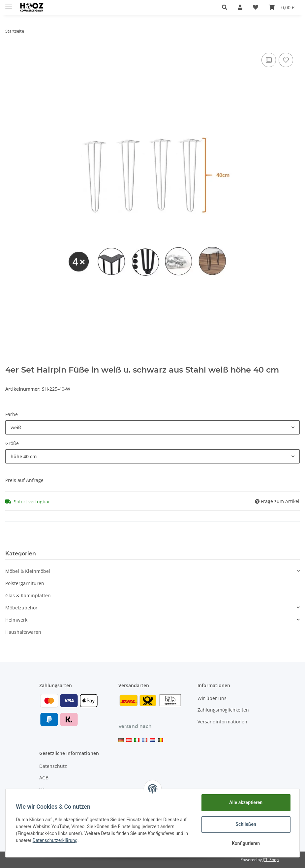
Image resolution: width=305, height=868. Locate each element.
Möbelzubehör (21, 608)
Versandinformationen (222, 722)
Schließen (246, 824)
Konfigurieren (245, 843)
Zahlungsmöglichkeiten (223, 710)
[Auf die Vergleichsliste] (269, 60)
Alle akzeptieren (245, 802)
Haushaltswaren (23, 632)
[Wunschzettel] (256, 7)
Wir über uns (212, 698)
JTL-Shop (271, 860)
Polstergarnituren (25, 583)
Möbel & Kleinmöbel (28, 571)
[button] (225, 7)
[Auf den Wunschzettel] (286, 60)
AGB (44, 778)
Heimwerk (16, 620)
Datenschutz (53, 766)
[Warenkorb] (282, 7)
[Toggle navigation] (9, 4)
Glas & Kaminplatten (28, 595)
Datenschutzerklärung (55, 840)
